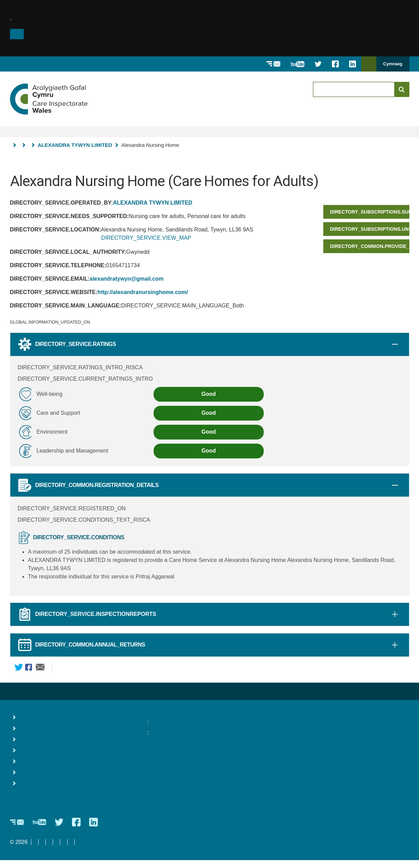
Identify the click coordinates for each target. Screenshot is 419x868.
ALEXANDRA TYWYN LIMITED (75, 145)
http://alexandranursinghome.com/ (143, 292)
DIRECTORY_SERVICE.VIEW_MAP (146, 238)
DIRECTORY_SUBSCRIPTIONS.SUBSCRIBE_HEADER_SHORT (370, 212)
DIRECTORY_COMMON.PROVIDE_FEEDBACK (370, 246)
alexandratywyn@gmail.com (127, 279)
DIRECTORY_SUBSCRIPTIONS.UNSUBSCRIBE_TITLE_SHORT (370, 229)
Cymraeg (393, 64)
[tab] (395, 344)
